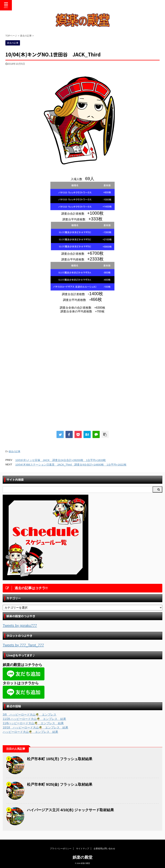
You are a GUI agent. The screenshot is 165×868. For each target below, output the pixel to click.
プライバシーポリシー (61, 849)
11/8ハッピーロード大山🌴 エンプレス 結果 (33, 723)
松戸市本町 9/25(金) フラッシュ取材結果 (60, 784)
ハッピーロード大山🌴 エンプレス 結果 (30, 732)
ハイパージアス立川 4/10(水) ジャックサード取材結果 (70, 810)
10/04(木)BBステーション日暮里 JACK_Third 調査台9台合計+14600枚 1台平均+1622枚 (71, 465)
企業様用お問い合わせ (104, 849)
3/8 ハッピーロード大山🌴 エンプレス (30, 715)
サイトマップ (83, 849)
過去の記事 (14, 451)
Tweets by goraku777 (20, 626)
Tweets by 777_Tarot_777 (23, 645)
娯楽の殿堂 (82, 857)
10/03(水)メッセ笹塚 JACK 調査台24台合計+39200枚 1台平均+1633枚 (61, 460)
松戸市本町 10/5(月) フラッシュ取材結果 (60, 759)
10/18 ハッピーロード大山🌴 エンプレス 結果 (35, 728)
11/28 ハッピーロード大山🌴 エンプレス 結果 (34, 719)
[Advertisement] (36, 346)
